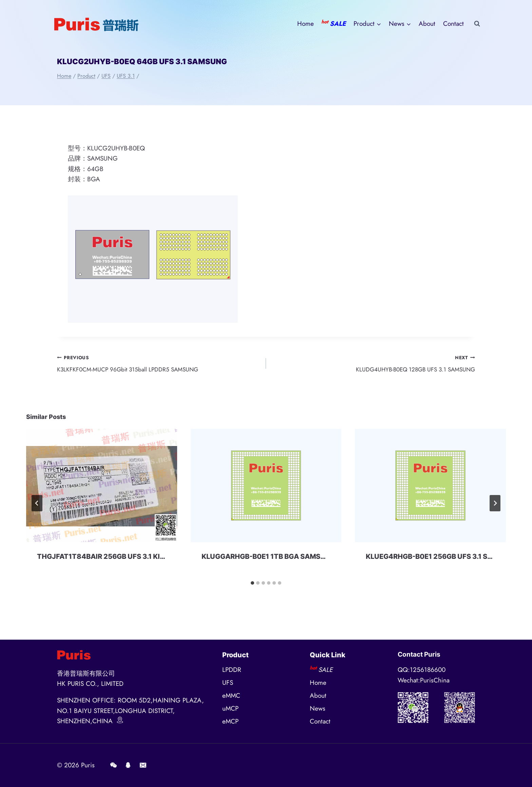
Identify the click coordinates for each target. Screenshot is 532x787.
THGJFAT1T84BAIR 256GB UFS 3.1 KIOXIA (107, 559)
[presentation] (102, 488)
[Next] (495, 506)
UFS (228, 683)
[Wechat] (113, 765)
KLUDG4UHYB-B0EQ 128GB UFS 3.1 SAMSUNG (374, 364)
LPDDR (232, 670)
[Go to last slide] (37, 506)
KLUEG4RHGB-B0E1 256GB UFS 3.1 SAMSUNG (442, 559)
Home (306, 24)
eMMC (231, 696)
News (318, 708)
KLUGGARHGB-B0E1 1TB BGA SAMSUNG (269, 559)
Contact (453, 24)
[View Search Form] (477, 24)
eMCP (230, 721)
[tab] (252, 585)
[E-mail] (143, 765)
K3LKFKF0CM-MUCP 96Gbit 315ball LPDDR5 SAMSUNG (158, 364)
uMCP (230, 708)
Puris (88, 765)
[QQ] (128, 765)
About (427, 24)
